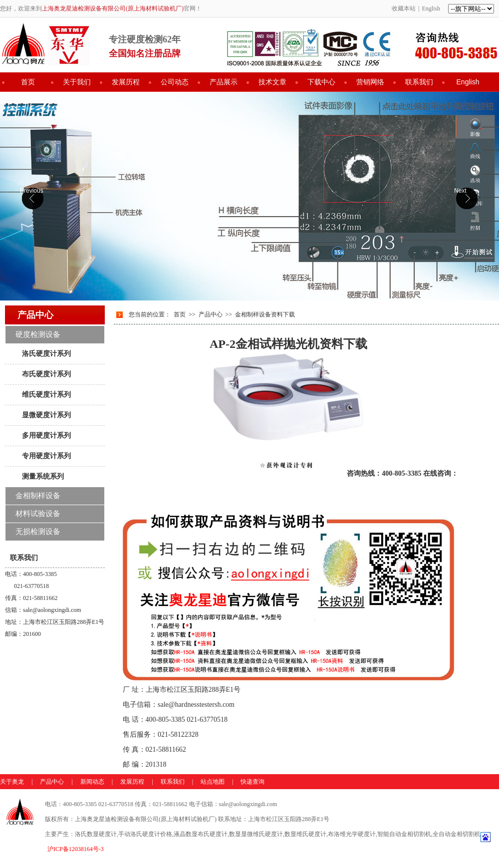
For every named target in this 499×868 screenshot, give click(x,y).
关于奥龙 (12, 782)
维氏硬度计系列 (46, 394)
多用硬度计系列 (46, 435)
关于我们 (77, 82)
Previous (32, 191)
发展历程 (126, 82)
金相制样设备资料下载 (265, 314)
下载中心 (321, 82)
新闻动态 (92, 782)
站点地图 (213, 782)
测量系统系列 (43, 476)
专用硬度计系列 (46, 456)
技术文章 (272, 82)
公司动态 (175, 82)
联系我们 (419, 82)
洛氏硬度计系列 (46, 353)
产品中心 (211, 314)
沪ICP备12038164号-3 (76, 849)
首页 (28, 82)
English (431, 8)
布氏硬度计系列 (46, 374)
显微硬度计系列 (46, 415)
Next (460, 191)
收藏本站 (404, 8)
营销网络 (370, 82)
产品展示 (224, 82)
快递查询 (252, 782)
